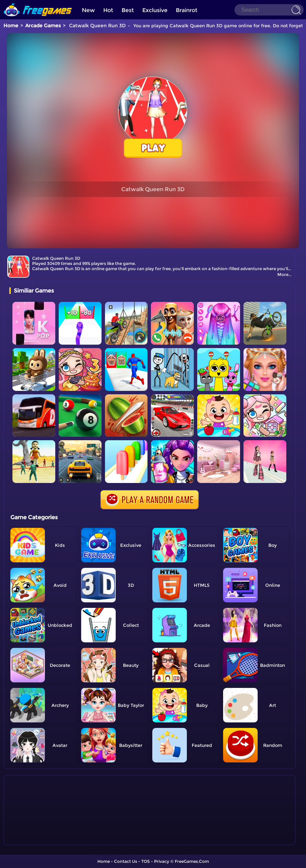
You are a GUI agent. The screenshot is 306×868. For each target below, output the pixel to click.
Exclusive (155, 10)
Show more (32, 840)
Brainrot (187, 10)
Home (11, 26)
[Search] (269, 10)
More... (284, 274)
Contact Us (126, 861)
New (88, 10)
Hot (108, 10)
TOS (146, 861)
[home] (38, 3)
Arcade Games (43, 26)
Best (128, 10)
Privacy (162, 861)
